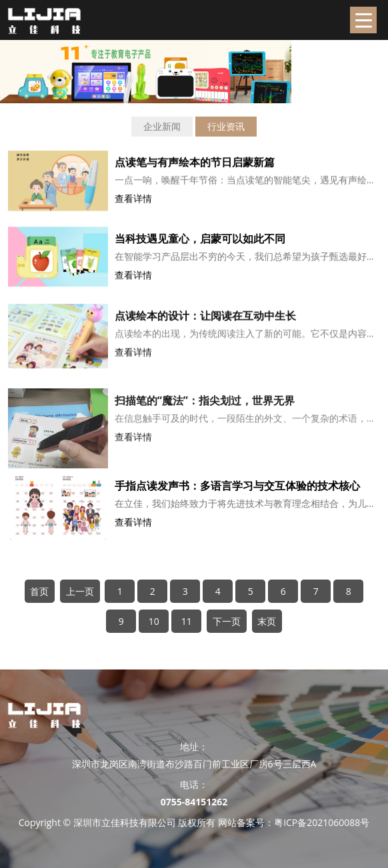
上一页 (80, 591)
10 (154, 621)
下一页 (227, 621)
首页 (39, 591)
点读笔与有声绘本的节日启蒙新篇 (195, 167)
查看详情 (133, 203)
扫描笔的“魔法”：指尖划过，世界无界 (205, 419)
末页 (267, 621)
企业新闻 (162, 126)
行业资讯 (226, 126)
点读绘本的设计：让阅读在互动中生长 (205, 326)
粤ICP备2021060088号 (322, 822)
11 (187, 621)
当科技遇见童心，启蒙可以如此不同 (200, 244)
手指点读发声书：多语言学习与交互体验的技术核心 (237, 486)
